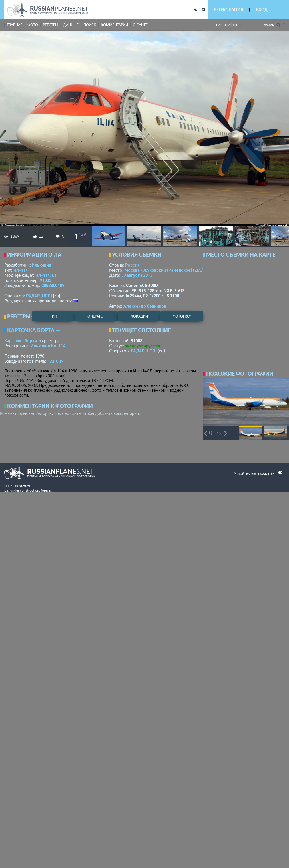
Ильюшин (41, 265)
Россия (132, 265)
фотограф (182, 316)
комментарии (114, 25)
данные (71, 25)
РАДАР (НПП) (39, 296)
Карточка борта (21, 340)
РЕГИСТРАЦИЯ (228, 10)
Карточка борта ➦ (34, 330)
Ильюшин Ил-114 (48, 346)
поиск (90, 25)
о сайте (140, 25)
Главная (15, 25)
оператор (96, 316)
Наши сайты (227, 25)
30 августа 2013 (137, 275)
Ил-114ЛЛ (46, 275)
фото (33, 25)
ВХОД (262, 10)
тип (54, 316)
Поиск (272, 25)
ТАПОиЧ (56, 361)
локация (139, 316)
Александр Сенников (145, 306)
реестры (51, 25)
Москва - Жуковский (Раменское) (170, 270)
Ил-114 (21, 270)
